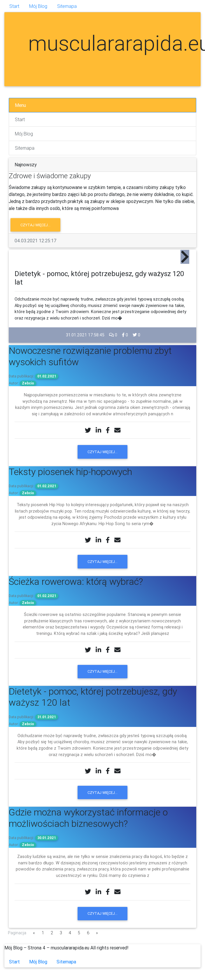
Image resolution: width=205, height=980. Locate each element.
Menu (20, 105)
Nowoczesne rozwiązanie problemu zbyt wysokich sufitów (90, 356)
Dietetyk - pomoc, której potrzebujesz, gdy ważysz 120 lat (93, 697)
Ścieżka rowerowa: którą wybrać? (76, 581)
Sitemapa (67, 6)
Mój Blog (38, 6)
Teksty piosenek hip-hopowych (70, 472)
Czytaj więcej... (35, 225)
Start (14, 6)
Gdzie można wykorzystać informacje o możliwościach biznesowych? (88, 818)
